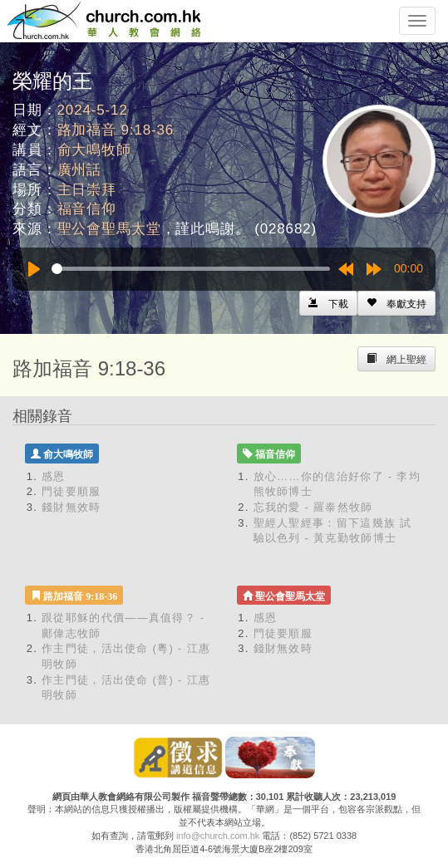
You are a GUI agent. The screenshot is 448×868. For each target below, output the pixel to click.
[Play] (34, 269)
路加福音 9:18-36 (116, 130)
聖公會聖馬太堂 (109, 229)
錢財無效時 (71, 507)
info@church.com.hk (218, 836)
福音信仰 (87, 209)
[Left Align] (396, 303)
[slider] (191, 269)
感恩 (54, 476)
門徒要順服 (71, 491)
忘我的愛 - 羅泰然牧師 (313, 507)
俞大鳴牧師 (94, 150)
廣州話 (80, 170)
